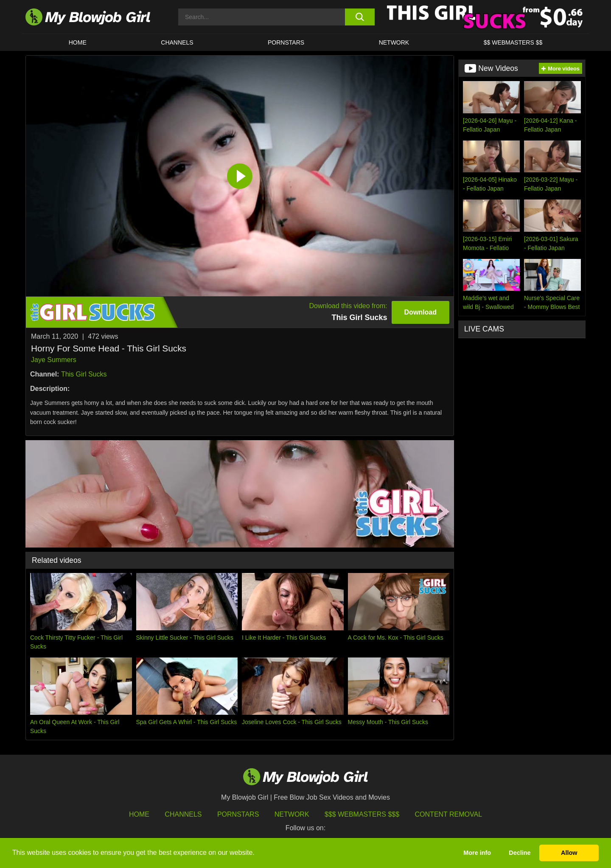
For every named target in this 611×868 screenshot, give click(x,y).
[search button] (360, 17)
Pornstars (238, 814)
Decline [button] (520, 853)
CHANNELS (177, 42)
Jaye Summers (54, 360)
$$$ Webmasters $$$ (362, 814)
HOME (78, 42)
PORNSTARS (286, 42)
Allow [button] (569, 853)
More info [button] (477, 853)
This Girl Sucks (84, 374)
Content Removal (449, 814)
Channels (183, 814)
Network (394, 42)
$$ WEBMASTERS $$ (513, 42)
